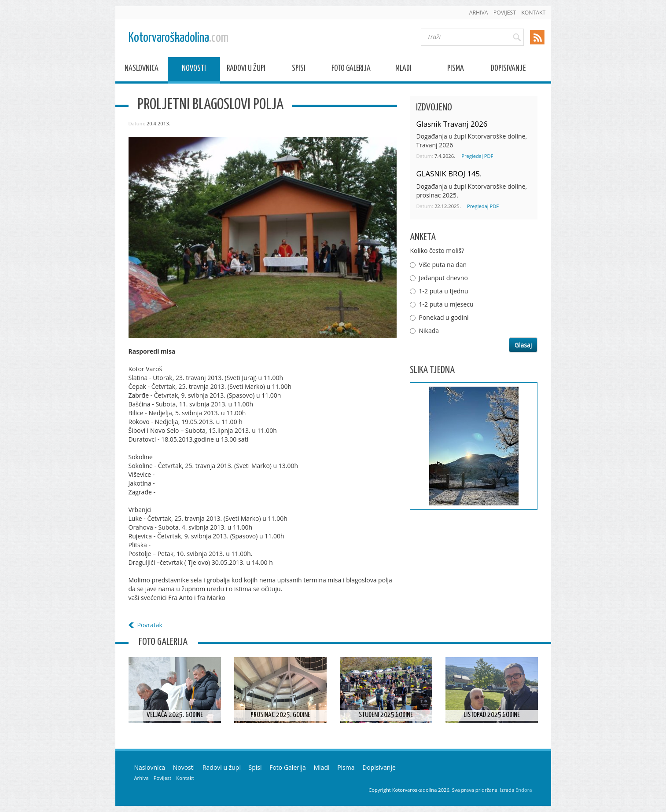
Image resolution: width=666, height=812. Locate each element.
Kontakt (533, 13)
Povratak (150, 625)
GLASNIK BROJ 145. (449, 174)
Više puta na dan (443, 265)
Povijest (505, 13)
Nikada (429, 331)
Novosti (194, 70)
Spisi (299, 70)
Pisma (456, 70)
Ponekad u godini (443, 317)
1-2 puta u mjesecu (446, 304)
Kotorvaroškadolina (178, 38)
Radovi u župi (246, 70)
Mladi (403, 70)
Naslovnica (142, 70)
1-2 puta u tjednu (443, 291)
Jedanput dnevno (443, 278)
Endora (524, 790)
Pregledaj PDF (477, 156)
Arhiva (479, 13)
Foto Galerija (351, 70)
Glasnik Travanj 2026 (452, 124)
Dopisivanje (508, 70)
